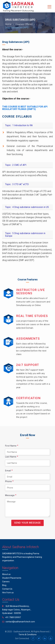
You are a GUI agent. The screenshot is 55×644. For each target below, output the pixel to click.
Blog (4, 585)
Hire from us (8, 593)
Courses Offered (24, 24)
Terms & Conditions (27, 634)
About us (6, 574)
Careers (6, 582)
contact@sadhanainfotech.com (20, 622)
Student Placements (12, 578)
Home (8, 24)
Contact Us (7, 589)
